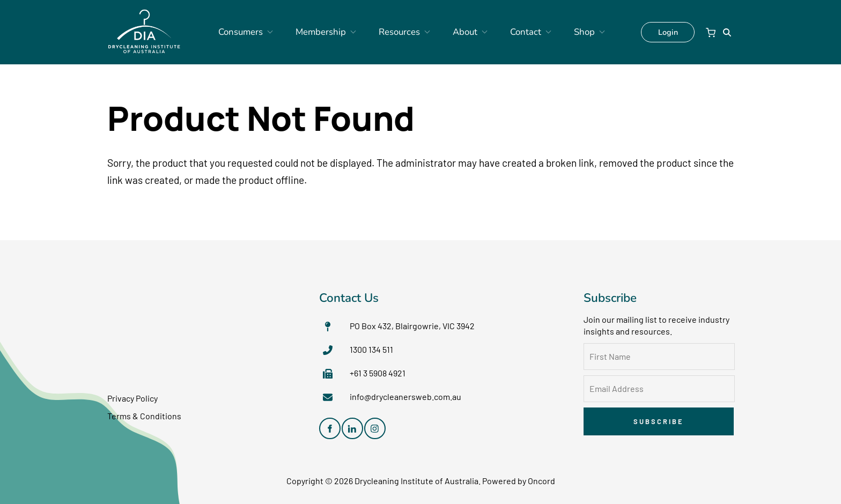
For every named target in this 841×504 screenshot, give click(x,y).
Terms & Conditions (144, 416)
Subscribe (658, 421)
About (459, 32)
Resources (401, 32)
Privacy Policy (132, 398)
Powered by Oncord (519, 481)
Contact (513, 32)
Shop (564, 32)
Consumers (260, 32)
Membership (331, 32)
